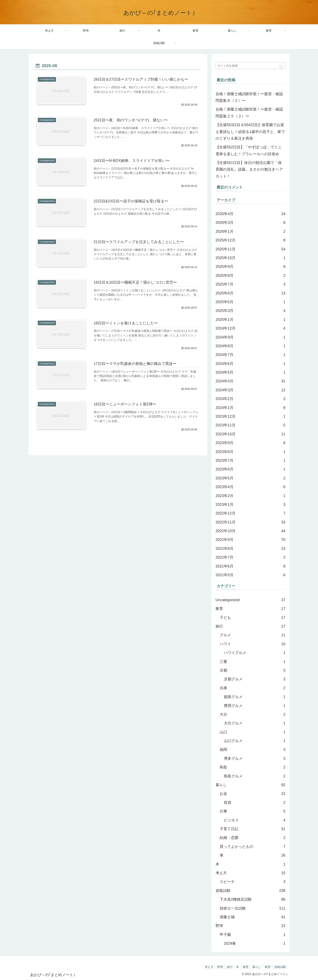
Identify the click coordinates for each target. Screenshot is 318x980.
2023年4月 (250, 487)
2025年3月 (250, 311)
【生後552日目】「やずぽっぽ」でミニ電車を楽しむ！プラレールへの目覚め (249, 150)
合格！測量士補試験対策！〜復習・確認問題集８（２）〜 (249, 97)
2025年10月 (250, 258)
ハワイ (253, 644)
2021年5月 (250, 575)
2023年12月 (250, 416)
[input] (250, 66)
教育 (250, 609)
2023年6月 (250, 469)
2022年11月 (250, 522)
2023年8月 (250, 452)
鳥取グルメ (255, 776)
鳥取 (253, 767)
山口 (253, 732)
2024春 (255, 943)
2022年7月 (250, 557)
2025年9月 (250, 267)
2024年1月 (250, 408)
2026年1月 (250, 231)
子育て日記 (253, 829)
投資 (255, 803)
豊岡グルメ (255, 706)
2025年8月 (250, 276)
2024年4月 (250, 381)
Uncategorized (250, 600)
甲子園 (253, 935)
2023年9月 (250, 443)
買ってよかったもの (253, 847)
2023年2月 (250, 496)
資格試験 (250, 891)
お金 (253, 794)
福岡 (253, 750)
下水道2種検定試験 (253, 899)
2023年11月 (250, 425)
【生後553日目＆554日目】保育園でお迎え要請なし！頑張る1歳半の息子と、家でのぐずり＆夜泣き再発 (250, 132)
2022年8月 (250, 549)
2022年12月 (250, 513)
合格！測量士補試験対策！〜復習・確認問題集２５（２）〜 (249, 113)
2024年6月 (250, 364)
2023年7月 (250, 460)
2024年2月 (250, 399)
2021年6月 (250, 566)
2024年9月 (250, 337)
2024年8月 (250, 346)
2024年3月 (250, 390)
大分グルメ (255, 723)
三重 (253, 662)
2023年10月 (250, 434)
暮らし (250, 785)
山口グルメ (255, 741)
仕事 (253, 811)
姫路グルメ (255, 697)
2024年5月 (250, 372)
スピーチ (253, 882)
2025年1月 (250, 320)
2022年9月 (250, 540)
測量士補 (253, 917)
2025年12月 (250, 240)
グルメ (253, 635)
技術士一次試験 (253, 908)
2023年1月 (250, 505)
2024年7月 (250, 355)
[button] (281, 67)
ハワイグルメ (255, 653)
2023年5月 (250, 478)
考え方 (250, 873)
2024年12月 (250, 328)
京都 (253, 670)
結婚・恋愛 (253, 838)
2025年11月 (250, 249)
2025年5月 (250, 302)
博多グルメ (255, 758)
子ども (253, 618)
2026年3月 (250, 223)
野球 (250, 926)
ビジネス (255, 820)
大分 (253, 714)
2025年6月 (250, 293)
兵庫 (253, 688)
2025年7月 (250, 284)
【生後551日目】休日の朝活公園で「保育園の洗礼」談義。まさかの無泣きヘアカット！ (249, 169)
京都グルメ (255, 679)
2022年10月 (250, 531)
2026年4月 (250, 214)
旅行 (250, 626)
